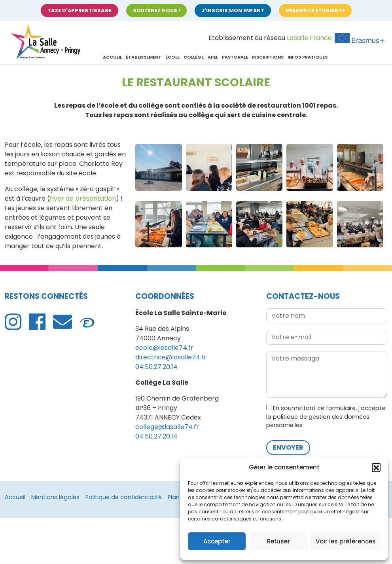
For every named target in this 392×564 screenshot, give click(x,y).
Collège (194, 57)
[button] (376, 467)
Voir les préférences (346, 541)
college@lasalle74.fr (167, 427)
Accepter (217, 541)
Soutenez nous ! (156, 10)
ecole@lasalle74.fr (164, 348)
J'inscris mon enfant (233, 10)
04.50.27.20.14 (156, 367)
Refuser (278, 541)
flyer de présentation (83, 198)
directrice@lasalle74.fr (171, 357)
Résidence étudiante (315, 10)
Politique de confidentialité (124, 497)
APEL (213, 57)
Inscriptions (268, 57)
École (172, 57)
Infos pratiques (308, 57)
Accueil (112, 57)
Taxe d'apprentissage (80, 10)
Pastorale (235, 57)
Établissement (144, 57)
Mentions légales (55, 497)
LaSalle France (309, 38)
